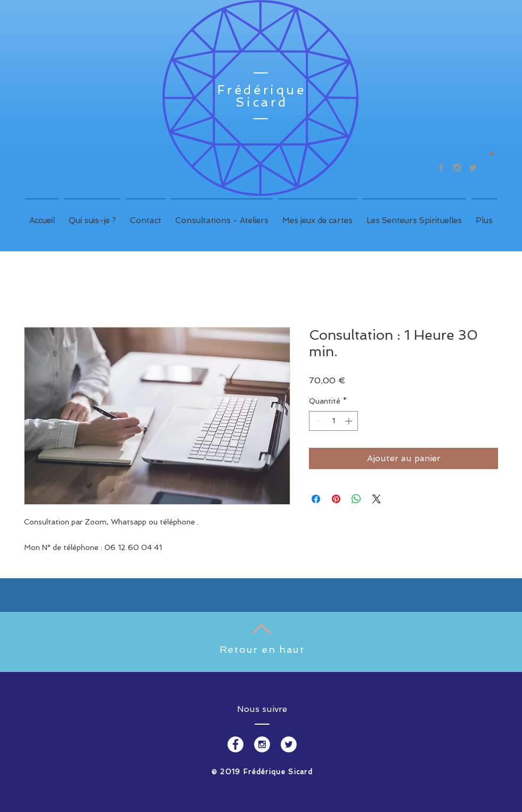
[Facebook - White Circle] (235, 744)
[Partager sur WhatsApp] (356, 499)
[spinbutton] (333, 421)
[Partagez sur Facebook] (316, 499)
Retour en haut (262, 649)
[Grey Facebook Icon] (441, 168)
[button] (492, 153)
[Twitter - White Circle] (289, 744)
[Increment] (350, 421)
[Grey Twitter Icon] (473, 168)
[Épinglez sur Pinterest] (336, 499)
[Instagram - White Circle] (262, 744)
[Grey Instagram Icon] (457, 168)
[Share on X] (377, 499)
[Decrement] (317, 421)
